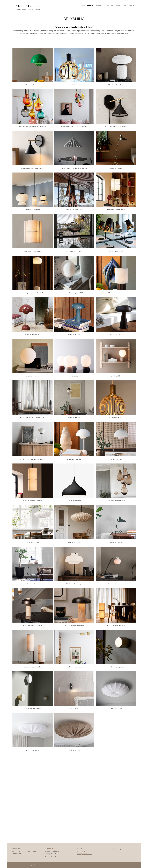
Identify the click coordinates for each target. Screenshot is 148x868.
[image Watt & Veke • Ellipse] (33, 526)
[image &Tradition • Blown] (75, 401)
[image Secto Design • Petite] (75, 235)
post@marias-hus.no (85, 854)
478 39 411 (83, 851)
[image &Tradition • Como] (75, 318)
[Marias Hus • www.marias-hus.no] (31, 7)
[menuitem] (83, 6)
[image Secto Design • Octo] (75, 69)
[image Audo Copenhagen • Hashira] (117, 193)
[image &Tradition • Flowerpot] (33, 69)
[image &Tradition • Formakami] (117, 69)
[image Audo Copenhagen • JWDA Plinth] (33, 276)
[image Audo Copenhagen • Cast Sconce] (117, 110)
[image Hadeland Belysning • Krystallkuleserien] (33, 110)
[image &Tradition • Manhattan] (117, 276)
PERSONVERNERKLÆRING (43, 865)
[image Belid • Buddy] (75, 360)
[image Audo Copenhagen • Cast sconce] (33, 152)
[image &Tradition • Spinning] (75, 484)
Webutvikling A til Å (30, 865)
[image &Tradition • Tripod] (117, 152)
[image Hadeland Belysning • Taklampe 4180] (33, 401)
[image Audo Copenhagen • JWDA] (75, 276)
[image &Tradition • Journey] (33, 360)
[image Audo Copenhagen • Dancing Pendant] (75, 152)
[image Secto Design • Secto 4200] (75, 193)
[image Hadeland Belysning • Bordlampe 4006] (33, 443)
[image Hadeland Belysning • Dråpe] (117, 484)
